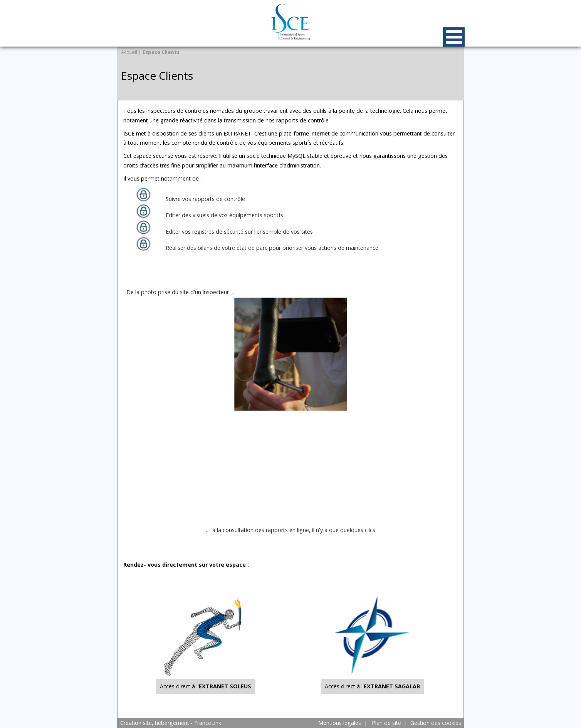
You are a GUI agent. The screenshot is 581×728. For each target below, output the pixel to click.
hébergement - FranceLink (188, 723)
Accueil (129, 52)
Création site (136, 723)
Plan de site (386, 723)
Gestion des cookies (436, 723)
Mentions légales (340, 723)
